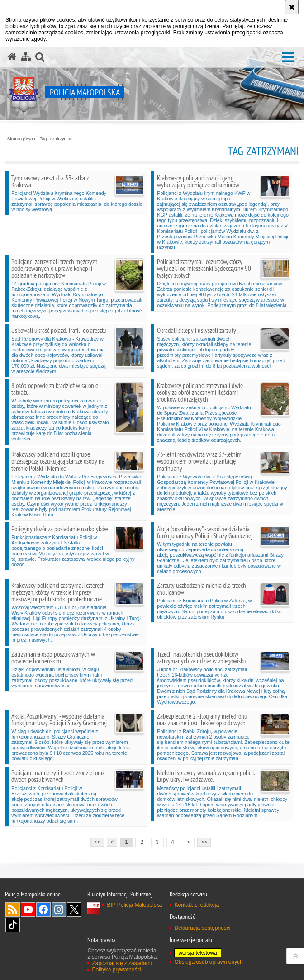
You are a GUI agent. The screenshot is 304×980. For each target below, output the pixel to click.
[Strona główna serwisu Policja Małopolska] (12, 57)
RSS (13, 909)
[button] (288, 58)
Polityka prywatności (116, 970)
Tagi (44, 139)
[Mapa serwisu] (26, 57)
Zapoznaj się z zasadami (122, 963)
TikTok (13, 925)
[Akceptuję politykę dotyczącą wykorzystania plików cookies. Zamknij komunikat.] (292, 7)
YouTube (28, 909)
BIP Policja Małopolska (134, 905)
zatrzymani (63, 139)
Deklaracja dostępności (202, 928)
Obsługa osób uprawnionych (208, 962)
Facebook (43, 909)
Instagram (59, 909)
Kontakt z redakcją (197, 905)
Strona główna (21, 139)
